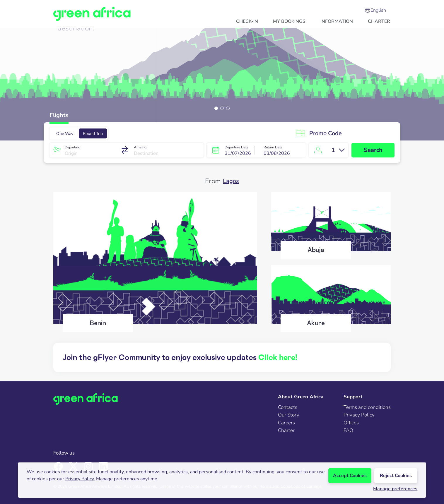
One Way (65, 134)
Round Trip (93, 134)
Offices (351, 423)
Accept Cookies (350, 476)
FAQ (348, 430)
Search (373, 150)
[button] (247, 21)
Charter (286, 430)
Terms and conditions (367, 407)
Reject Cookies (396, 476)
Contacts (288, 407)
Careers (286, 423)
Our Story (289, 415)
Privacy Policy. (80, 479)
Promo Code (318, 133)
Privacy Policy (359, 415)
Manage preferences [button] (395, 489)
